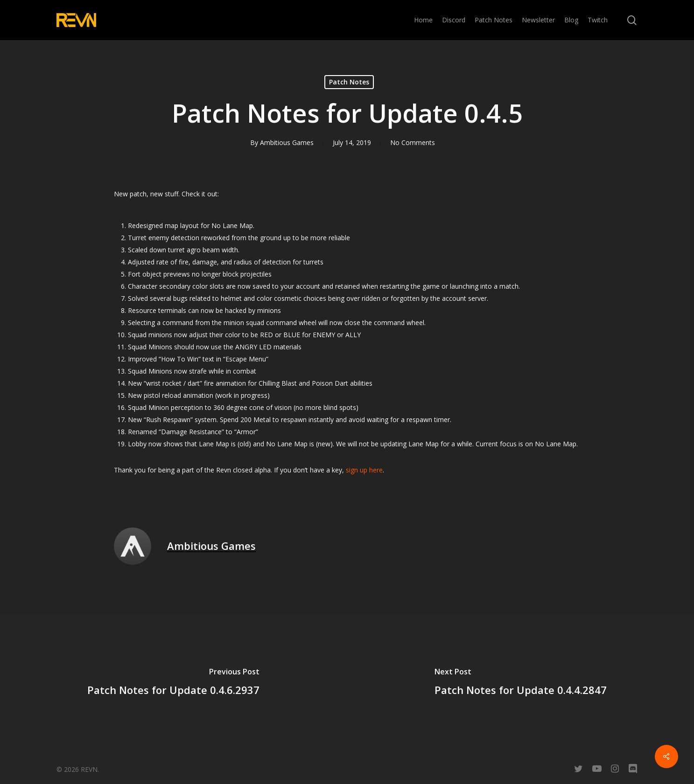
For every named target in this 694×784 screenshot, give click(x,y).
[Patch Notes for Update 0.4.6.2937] (174, 683)
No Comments (413, 142)
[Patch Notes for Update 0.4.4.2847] (521, 683)
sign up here (364, 470)
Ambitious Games (287, 142)
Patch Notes (349, 82)
